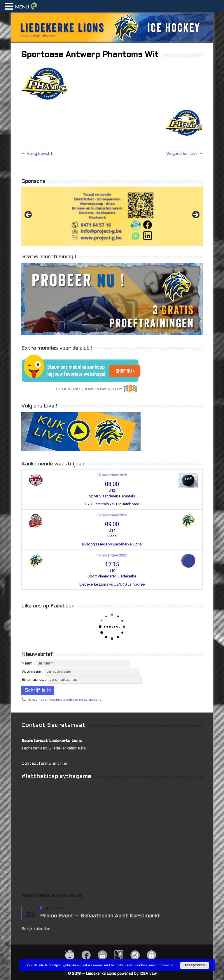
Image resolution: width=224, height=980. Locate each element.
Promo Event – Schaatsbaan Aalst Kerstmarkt (100, 916)
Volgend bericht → (184, 154)
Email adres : (34, 680)
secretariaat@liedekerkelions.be (54, 748)
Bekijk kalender (36, 929)
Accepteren (195, 965)
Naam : (29, 663)
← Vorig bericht (37, 154)
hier (64, 764)
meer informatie (161, 965)
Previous (29, 215)
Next (195, 215)
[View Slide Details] (112, 216)
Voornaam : (32, 672)
